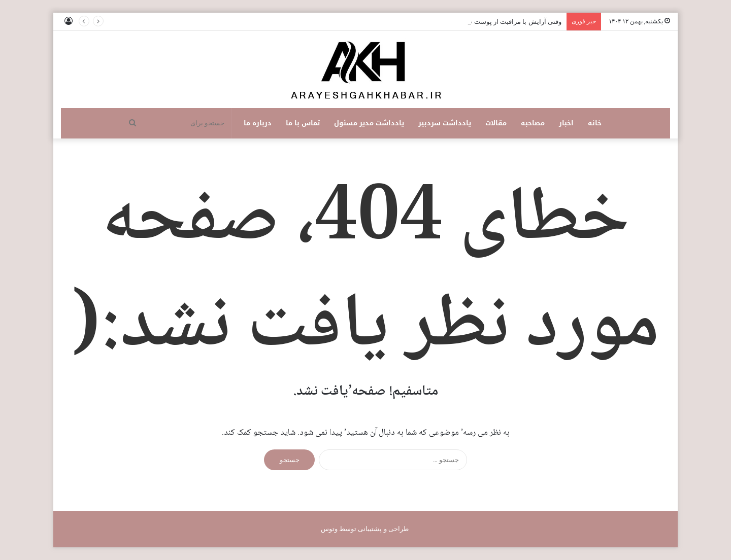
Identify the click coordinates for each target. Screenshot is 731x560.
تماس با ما (303, 123)
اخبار (566, 123)
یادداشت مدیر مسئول (369, 123)
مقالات (496, 123)
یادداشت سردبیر (445, 123)
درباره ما (258, 123)
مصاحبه (533, 123)
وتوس (329, 529)
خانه (595, 123)
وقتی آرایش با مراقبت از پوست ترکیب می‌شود (497, 22)
